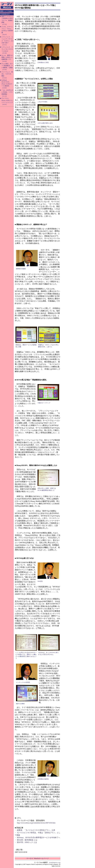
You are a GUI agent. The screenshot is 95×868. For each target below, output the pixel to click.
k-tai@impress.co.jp (55, 862)
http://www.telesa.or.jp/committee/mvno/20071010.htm (36, 823)
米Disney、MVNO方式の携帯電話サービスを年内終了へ (39, 838)
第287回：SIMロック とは (27, 842)
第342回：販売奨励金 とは (27, 840)
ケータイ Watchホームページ (38, 858)
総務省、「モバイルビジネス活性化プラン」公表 (36, 830)
